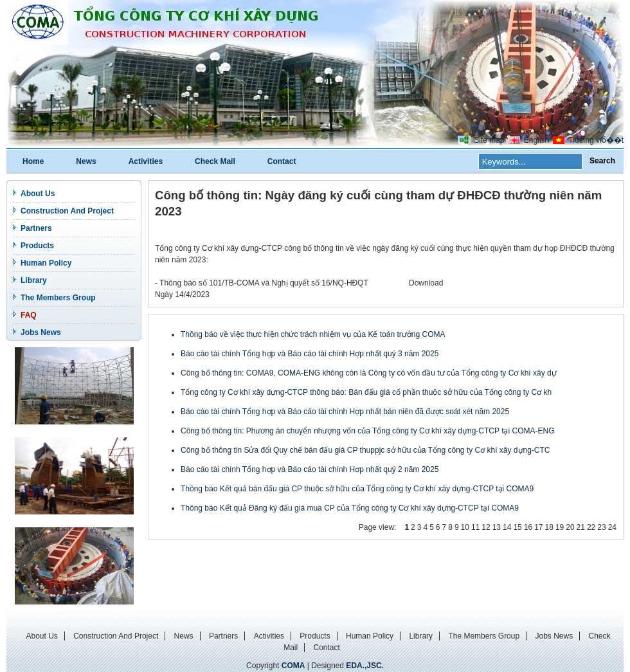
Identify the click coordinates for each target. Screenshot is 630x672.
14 (507, 527)
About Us (38, 194)
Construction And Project (67, 211)
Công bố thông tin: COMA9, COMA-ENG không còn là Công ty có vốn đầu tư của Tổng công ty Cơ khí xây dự (369, 373)
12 (486, 527)
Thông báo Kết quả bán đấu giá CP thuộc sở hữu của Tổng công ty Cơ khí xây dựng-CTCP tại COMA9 (357, 489)
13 (497, 527)
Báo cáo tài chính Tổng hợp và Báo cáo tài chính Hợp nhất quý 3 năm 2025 (310, 354)
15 (517, 527)
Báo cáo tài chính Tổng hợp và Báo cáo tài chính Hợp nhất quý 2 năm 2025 (310, 469)
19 (560, 527)
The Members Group (58, 298)
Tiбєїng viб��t (596, 140)
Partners (36, 228)
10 (465, 527)
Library (34, 280)
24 (612, 527)
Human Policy (46, 263)
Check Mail (215, 161)
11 (475, 527)
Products (37, 246)
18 (549, 527)
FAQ (29, 315)
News (86, 161)
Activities (146, 161)
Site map (489, 140)
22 (591, 527)
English (536, 140)
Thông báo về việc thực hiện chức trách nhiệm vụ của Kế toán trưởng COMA (313, 334)
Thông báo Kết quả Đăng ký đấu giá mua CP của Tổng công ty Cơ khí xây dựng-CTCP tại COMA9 (350, 508)
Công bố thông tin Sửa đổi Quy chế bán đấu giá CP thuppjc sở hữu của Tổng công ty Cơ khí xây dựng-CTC (365, 450)
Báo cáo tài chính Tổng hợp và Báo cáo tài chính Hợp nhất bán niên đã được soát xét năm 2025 (345, 412)
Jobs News (41, 332)
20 (570, 527)
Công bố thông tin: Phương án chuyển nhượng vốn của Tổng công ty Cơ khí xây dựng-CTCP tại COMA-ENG (367, 431)
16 (528, 527)
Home (33, 161)
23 (601, 527)
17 (538, 527)
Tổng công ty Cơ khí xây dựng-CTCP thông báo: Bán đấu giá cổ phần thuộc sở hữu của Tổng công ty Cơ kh (366, 392)
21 (581, 527)
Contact (282, 161)
